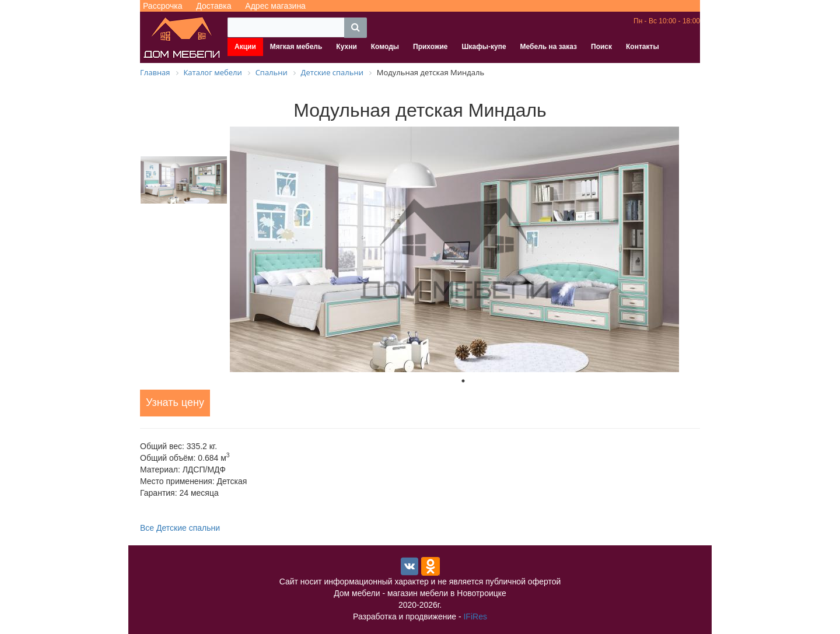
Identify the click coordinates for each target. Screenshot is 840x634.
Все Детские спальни (180, 528)
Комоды (385, 47)
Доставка (213, 6)
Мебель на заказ (549, 47)
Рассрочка (162, 6)
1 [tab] (463, 381)
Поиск (601, 47)
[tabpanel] (463, 249)
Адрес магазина (275, 6)
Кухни (346, 47)
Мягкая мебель (296, 47)
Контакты (643, 47)
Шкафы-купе (484, 47)
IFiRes (475, 617)
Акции (245, 47)
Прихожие (430, 47)
